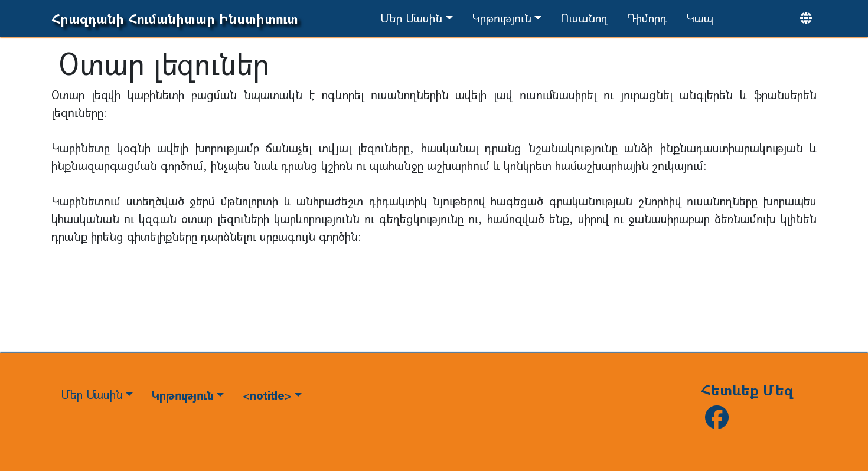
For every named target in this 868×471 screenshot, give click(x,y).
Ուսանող (584, 18)
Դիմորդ (647, 18)
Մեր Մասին (411, 18)
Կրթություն (502, 18)
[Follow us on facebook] (717, 422)
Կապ (700, 18)
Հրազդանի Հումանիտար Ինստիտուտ (175, 19)
